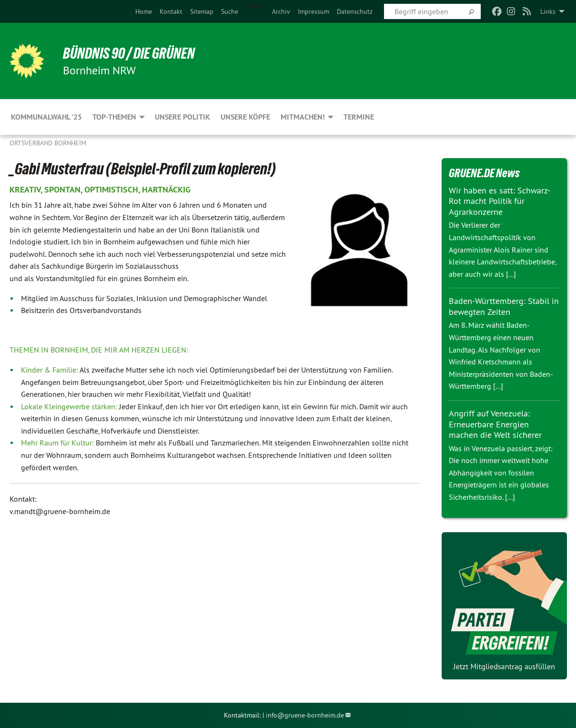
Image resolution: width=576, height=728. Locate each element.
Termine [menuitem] (359, 117)
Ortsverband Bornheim (48, 143)
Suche (230, 11)
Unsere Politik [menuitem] (182, 117)
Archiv (281, 11)
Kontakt (171, 11)
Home (144, 11)
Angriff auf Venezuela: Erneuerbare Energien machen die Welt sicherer (495, 424)
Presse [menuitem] (255, 5)
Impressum (313, 11)
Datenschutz (355, 11)
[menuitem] (144, 11)
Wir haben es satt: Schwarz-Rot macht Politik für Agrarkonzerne (500, 201)
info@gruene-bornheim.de (305, 715)
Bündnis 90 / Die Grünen (129, 53)
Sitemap (202, 11)
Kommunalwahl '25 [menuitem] (46, 117)
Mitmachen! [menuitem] (303, 117)
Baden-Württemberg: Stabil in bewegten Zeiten (504, 306)
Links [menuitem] (548, 11)
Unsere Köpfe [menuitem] (245, 117)
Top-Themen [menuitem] (114, 117)
